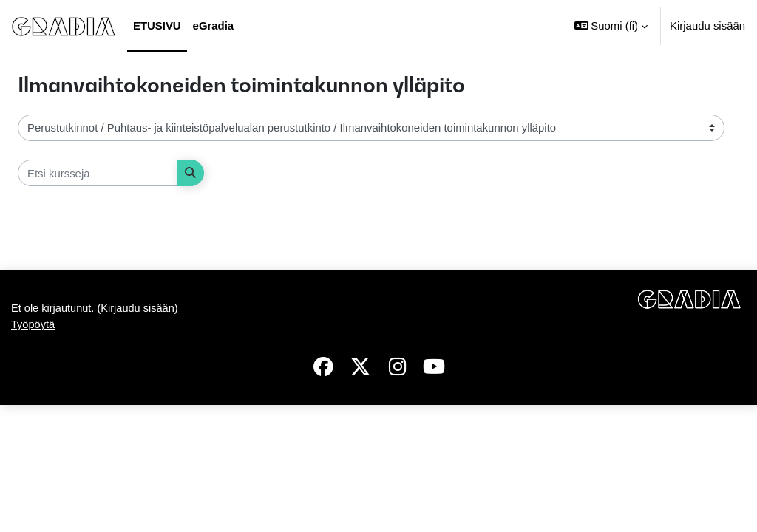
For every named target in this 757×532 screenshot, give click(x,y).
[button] (611, 26)
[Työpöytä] (64, 25)
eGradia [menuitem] (214, 25)
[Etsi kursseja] (98, 173)
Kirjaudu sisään (707, 25)
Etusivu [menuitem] (157, 25)
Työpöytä (34, 452)
